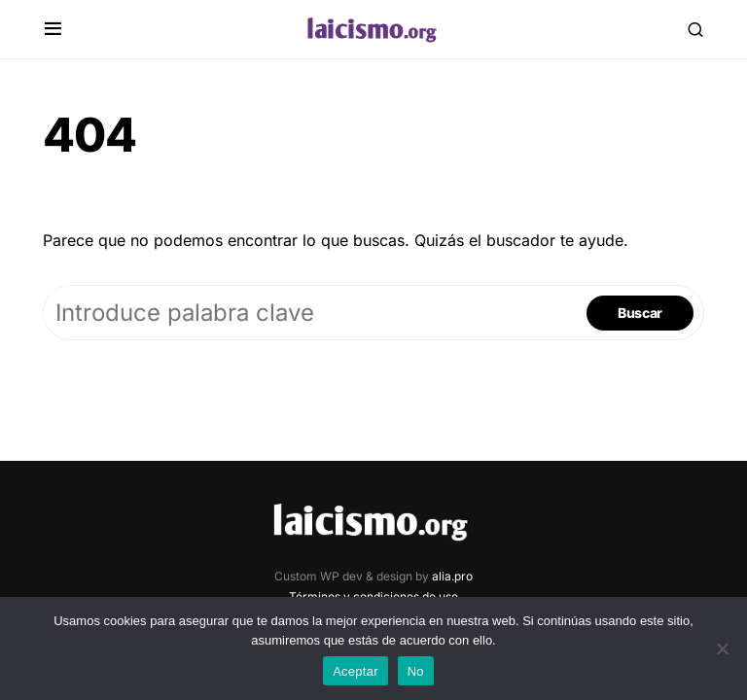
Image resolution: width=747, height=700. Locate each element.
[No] (723, 648)
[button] (53, 29)
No (416, 671)
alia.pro (452, 576)
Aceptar (356, 671)
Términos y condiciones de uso (373, 596)
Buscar (640, 313)
